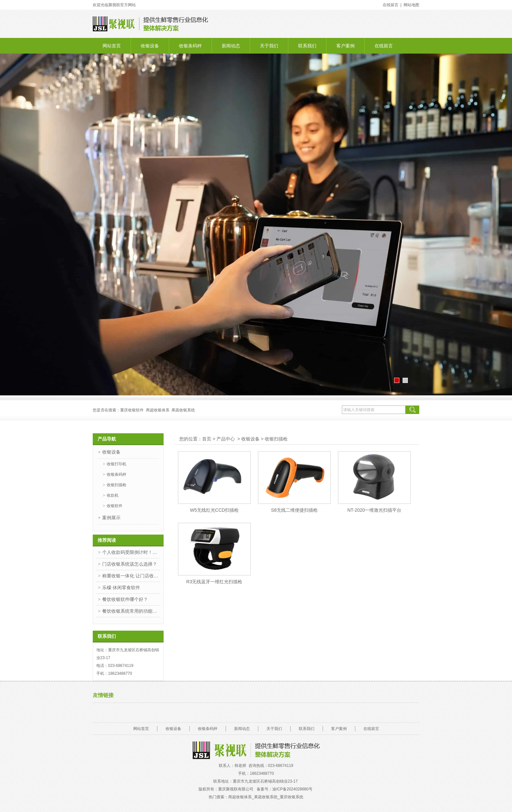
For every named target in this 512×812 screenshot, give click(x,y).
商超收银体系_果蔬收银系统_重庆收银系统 (266, 797)
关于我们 (269, 46)
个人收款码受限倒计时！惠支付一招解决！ (131, 552)
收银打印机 (117, 464)
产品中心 (226, 439)
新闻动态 (231, 46)
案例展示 (111, 518)
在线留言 (384, 46)
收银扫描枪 (117, 485)
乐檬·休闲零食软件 (121, 588)
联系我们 (307, 46)
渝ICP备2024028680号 (293, 789)
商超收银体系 (158, 410)
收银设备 (150, 46)
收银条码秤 (190, 46)
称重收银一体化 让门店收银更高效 (131, 576)
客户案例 (345, 46)
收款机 (113, 495)
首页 (207, 439)
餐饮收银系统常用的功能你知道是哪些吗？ (131, 611)
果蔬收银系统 (183, 410)
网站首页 (112, 46)
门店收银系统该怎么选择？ (130, 564)
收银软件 (115, 506)
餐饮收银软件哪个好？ (125, 599)
